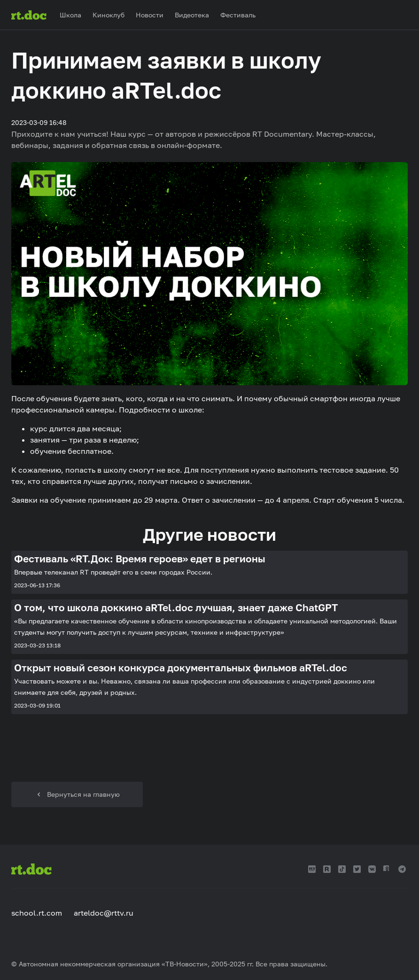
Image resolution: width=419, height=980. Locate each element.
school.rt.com (37, 913)
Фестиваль (238, 15)
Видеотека (192, 15)
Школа (70, 15)
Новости (150, 15)
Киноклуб (109, 15)
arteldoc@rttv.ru (104, 913)
